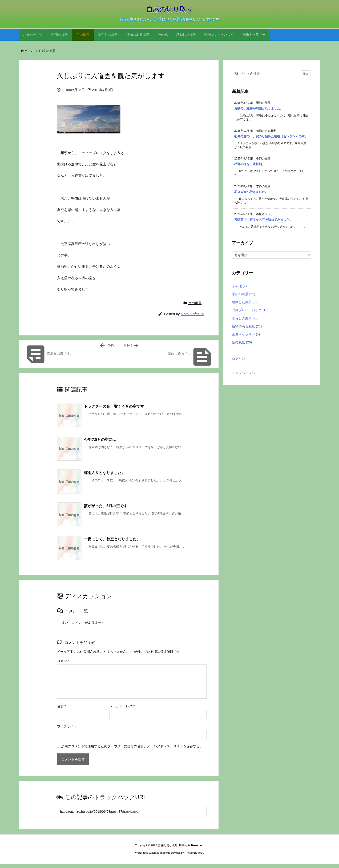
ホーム (29, 51)
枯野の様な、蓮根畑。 (250, 164)
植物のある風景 (247, 326)
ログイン (238, 358)
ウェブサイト (67, 726)
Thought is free (194, 853)
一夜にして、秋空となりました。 (112, 539)
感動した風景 (244, 302)
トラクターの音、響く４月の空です (114, 406)
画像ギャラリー (246, 334)
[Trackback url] (132, 811)
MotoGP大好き (193, 314)
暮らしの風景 (245, 318)
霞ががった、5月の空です (106, 506)
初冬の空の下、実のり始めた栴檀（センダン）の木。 (271, 136)
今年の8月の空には (100, 439)
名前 (61, 706)
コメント (64, 661)
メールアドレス (122, 706)
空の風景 (49, 51)
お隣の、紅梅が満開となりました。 (259, 108)
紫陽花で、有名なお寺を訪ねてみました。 (263, 220)
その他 (239, 286)
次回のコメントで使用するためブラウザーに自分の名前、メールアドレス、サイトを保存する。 (132, 746)
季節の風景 (244, 294)
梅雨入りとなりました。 (105, 473)
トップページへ (243, 373)
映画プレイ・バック (249, 310)
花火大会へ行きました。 (251, 192)
